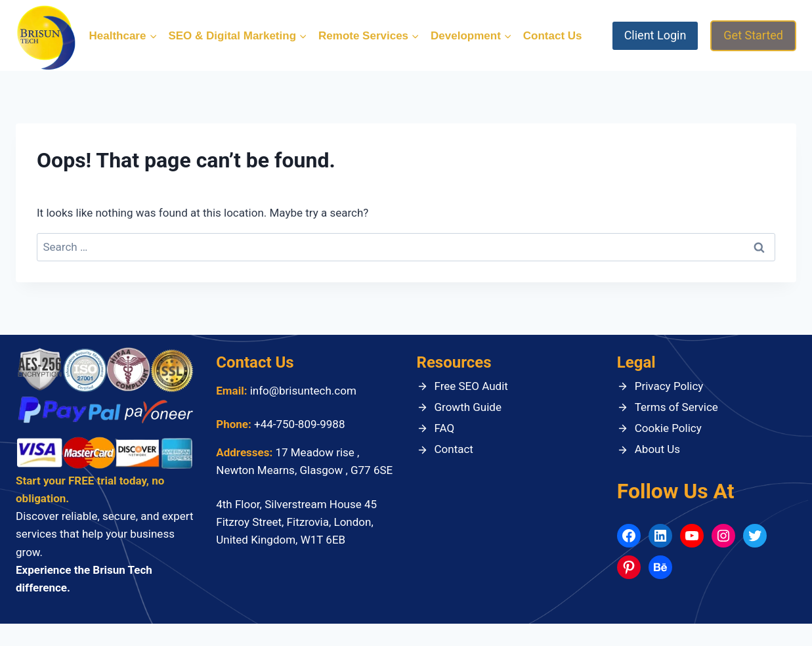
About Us (657, 449)
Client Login (655, 35)
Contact (454, 449)
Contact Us (553, 36)
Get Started (753, 35)
